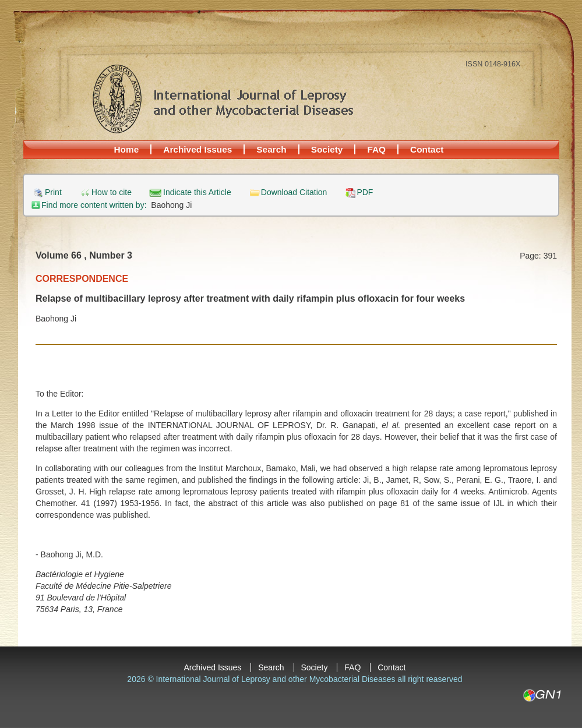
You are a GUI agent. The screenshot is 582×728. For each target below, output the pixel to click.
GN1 (542, 695)
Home (127, 149)
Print (53, 192)
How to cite (112, 192)
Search (271, 149)
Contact (427, 149)
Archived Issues (197, 149)
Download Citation (294, 192)
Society (327, 149)
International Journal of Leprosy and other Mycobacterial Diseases (223, 98)
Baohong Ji (171, 205)
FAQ (376, 149)
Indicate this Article (197, 192)
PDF (365, 192)
